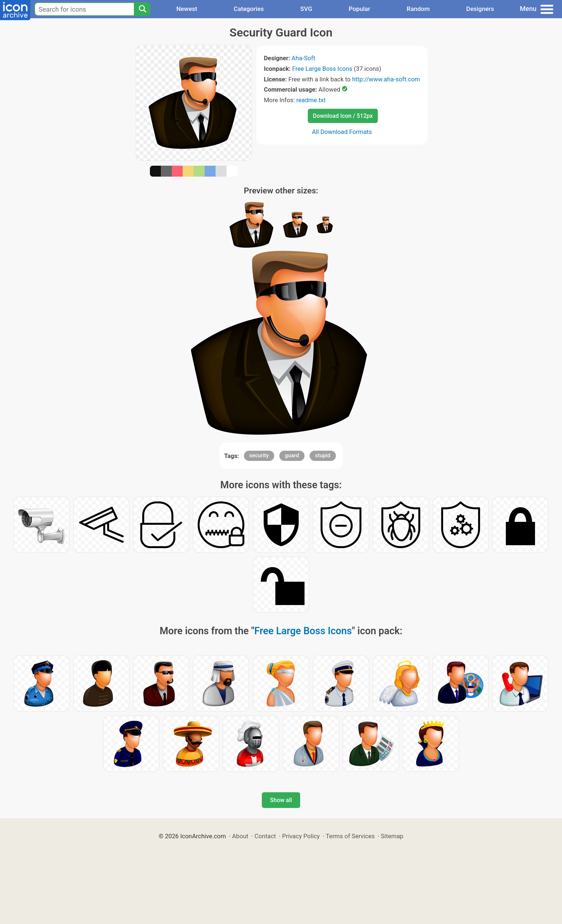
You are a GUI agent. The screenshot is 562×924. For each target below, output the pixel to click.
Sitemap (392, 836)
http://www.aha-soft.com (386, 79)
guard (292, 455)
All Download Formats (342, 132)
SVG (306, 9)
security (259, 455)
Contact (265, 836)
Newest (187, 9)
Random (418, 9)
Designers (480, 9)
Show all (281, 800)
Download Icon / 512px (343, 116)
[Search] (142, 9)
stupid (323, 455)
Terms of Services (350, 836)
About (240, 836)
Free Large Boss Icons (322, 69)
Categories (249, 9)
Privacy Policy (301, 836)
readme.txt (311, 100)
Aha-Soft (304, 58)
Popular (359, 9)
